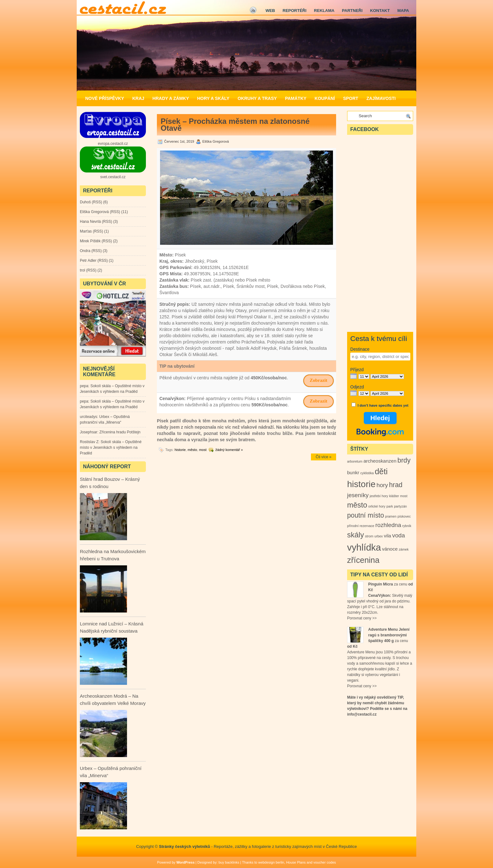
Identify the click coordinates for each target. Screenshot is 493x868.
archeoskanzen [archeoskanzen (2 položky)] (380, 461)
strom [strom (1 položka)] (369, 536)
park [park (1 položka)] (390, 506)
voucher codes (325, 862)
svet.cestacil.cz (113, 177)
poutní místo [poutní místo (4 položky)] (366, 515)
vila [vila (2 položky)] (388, 536)
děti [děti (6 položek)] (381, 471)
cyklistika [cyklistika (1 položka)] (367, 473)
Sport (351, 98)
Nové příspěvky (105, 98)
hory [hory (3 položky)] (382, 485)
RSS (97, 202)
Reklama (324, 11)
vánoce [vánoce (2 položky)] (390, 549)
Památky (296, 98)
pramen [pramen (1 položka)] (391, 516)
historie (180, 450)
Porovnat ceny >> (362, 618)
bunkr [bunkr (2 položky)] (353, 472)
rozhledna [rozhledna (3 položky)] (388, 525)
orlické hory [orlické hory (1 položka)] (377, 506)
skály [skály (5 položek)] (355, 535)
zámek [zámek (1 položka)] (404, 549)
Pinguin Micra (381, 584)
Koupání (325, 98)
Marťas (86, 231)
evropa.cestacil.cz (113, 144)
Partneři (352, 11)
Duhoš (85, 202)
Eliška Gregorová (94, 212)
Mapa (403, 11)
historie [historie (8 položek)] (361, 484)
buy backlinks (229, 862)
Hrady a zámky (171, 98)
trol (83, 270)
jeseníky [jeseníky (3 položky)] (358, 495)
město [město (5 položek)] (357, 505)
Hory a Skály (213, 98)
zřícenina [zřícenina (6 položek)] (363, 560)
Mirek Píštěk (90, 241)
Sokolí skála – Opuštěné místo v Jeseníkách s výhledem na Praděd (111, 448)
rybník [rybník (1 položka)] (407, 526)
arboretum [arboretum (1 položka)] (355, 461)
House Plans (296, 862)
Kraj (138, 98)
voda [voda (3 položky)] (398, 535)
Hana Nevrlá (90, 222)
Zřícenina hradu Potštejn (120, 432)
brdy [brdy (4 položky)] (404, 460)
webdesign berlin (271, 862)
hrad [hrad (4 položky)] (396, 485)
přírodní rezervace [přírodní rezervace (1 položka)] (361, 526)
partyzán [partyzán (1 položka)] (400, 506)
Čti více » (324, 457)
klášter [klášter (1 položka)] (394, 496)
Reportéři (295, 11)
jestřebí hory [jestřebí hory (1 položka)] (379, 496)
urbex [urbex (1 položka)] (379, 536)
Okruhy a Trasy (257, 98)
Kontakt (380, 11)
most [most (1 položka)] (404, 496)
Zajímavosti (381, 98)
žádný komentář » (229, 450)
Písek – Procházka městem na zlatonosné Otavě (235, 125)
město (192, 450)
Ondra (85, 251)
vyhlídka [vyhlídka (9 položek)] (364, 547)
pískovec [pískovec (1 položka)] (404, 516)
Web (270, 11)
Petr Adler (88, 261)
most (203, 450)
